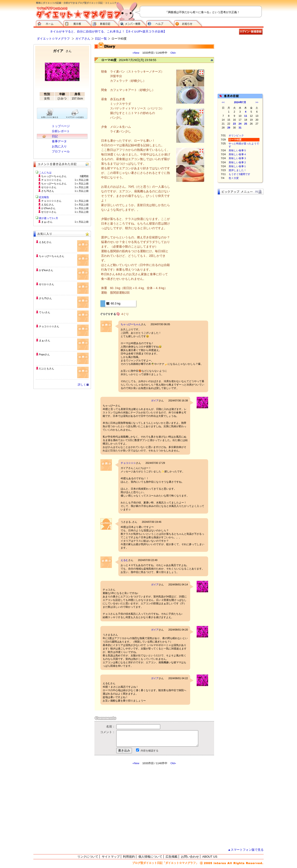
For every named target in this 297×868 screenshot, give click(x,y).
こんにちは (45, 172)
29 (229, 128)
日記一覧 (101, 39)
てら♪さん (45, 312)
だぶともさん (47, 368)
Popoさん (44, 354)
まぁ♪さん (45, 340)
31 (240, 128)
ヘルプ (160, 23)
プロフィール (61, 151)
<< (223, 102)
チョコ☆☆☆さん (49, 326)
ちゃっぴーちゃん (131, 324)
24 (240, 124)
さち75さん (45, 298)
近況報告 (44, 197)
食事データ (59, 141)
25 (246, 124)
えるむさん (45, 242)
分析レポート (61, 131)
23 (234, 124)
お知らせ (188, 23)
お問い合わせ (190, 857)
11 (246, 116)
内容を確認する (150, 751)
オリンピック (236, 135)
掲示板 (77, 23)
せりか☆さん (47, 284)
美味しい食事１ (237, 166)
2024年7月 (240, 102)
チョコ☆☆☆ (128, 463)
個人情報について (150, 857)
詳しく (82, 385)
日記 (55, 136)
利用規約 (129, 857)
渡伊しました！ (237, 170)
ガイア (155, 400)
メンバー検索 (133, 23)
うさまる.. (126, 522)
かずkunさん (46, 270)
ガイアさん (83, 39)
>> (257, 102)
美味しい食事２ (237, 162)
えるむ (124, 560)
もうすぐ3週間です (239, 174)
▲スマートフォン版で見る (246, 850)
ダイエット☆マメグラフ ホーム (50, 23)
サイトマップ (111, 857)
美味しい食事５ (237, 150)
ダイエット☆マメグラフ (53, 39)
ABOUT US (210, 857)
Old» (173, 53)
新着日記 (105, 23)
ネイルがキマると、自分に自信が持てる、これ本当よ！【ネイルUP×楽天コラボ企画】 (108, 31)
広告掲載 (172, 857)
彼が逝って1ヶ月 (48, 218)
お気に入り (59, 146)
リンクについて (88, 857)
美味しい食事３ (237, 158)
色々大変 (234, 178)
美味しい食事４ (237, 154)
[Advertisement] (138, 807)
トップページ (61, 126)
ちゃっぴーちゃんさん (52, 256)
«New (136, 53)
